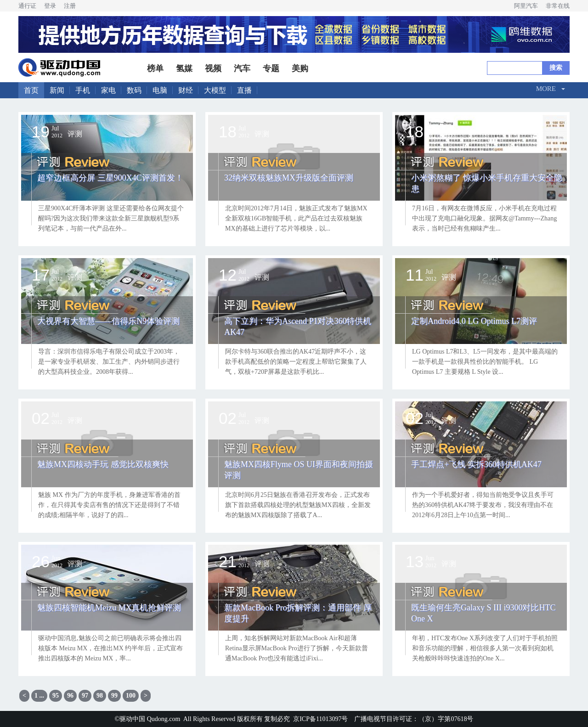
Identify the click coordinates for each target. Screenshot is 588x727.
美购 (300, 68)
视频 (213, 68)
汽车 (242, 68)
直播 (244, 90)
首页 (31, 90)
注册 (70, 6)
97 (85, 696)
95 (56, 696)
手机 (83, 90)
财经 (186, 90)
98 (100, 696)
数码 (134, 90)
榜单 (155, 68)
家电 (108, 90)
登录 (50, 6)
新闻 (57, 90)
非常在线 (558, 6)
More (546, 89)
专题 (271, 68)
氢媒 (184, 68)
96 (70, 696)
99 (114, 696)
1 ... (39, 696)
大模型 (215, 90)
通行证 (27, 6)
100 (131, 696)
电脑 (160, 90)
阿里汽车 (526, 6)
